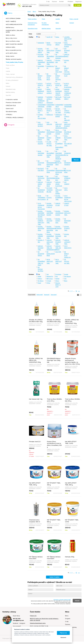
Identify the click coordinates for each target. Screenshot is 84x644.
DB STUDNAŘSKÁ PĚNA (50, 170)
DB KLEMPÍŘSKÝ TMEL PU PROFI (41, 262)
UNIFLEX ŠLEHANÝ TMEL (41, 248)
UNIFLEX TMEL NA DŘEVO (58, 248)
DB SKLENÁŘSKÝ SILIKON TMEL (50, 154)
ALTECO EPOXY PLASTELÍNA (67, 85)
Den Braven (67, 276)
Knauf (39, 283)
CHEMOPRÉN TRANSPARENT (67, 106)
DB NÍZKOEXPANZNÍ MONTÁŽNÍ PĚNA (50, 164)
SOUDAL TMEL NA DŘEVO (40, 51)
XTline (48, 283)
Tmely (43, 19)
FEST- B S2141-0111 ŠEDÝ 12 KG (39, 626)
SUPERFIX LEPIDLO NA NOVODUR (50, 100)
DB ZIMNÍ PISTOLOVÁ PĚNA (41, 178)
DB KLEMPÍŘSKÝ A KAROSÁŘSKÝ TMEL (59, 145)
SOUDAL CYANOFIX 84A (58, 228)
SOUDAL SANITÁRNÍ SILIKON (50, 213)
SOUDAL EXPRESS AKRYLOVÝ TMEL (41, 222)
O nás (67, 622)
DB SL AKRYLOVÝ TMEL (59, 261)
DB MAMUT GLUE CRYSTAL (67, 69)
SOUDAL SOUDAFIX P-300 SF (50, 205)
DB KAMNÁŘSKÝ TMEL (41, 132)
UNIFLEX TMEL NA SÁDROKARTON (50, 248)
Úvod (29, 12)
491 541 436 (27, 6)
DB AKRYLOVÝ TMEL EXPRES (59, 191)
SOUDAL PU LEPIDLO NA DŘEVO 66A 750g (36, 321)
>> (79, 291)
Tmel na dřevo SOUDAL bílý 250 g (72, 400)
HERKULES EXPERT (59, 116)
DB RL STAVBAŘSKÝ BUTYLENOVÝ (41, 198)
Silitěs (39, 276)
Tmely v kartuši (74, 19)
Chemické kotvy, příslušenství (32, 24)
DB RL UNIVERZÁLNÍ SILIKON (67, 45)
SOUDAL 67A (67, 61)
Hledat (69, 5)
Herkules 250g (70, 557)
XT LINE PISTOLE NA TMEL (49, 144)
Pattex (57, 37)
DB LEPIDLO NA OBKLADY (67, 117)
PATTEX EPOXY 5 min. (49, 111)
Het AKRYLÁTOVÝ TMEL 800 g (71, 484)
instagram (22, 623)
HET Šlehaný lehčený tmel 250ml (36, 558)
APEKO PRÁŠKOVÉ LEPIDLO (41, 91)
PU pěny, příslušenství (45, 24)
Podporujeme (6, 638)
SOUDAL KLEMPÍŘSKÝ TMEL (59, 198)
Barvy (10, 13)
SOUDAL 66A (58, 61)
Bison (66, 281)
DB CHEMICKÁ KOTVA (67, 153)
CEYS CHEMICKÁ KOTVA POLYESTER (41, 206)
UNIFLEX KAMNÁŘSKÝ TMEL (41, 62)
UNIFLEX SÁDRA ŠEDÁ (49, 184)
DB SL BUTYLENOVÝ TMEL (67, 138)
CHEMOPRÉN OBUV (59, 106)
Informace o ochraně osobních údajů (62, 600)
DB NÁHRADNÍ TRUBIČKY (67, 163)
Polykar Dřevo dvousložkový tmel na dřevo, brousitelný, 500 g (54, 444)
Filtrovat (76, 160)
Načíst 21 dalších (55, 577)
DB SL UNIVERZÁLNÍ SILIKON (50, 132)
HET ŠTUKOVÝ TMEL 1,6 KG (72, 521)
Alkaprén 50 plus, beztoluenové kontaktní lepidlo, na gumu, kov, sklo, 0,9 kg (72, 361)
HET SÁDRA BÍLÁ (57, 178)
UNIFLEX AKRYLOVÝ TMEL (50, 242)
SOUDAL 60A (67, 235)
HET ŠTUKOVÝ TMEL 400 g (54, 484)
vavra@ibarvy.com (18, 620)
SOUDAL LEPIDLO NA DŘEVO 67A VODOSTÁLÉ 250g (36, 360)
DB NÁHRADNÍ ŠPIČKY (41, 138)
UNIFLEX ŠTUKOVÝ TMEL (58, 242)
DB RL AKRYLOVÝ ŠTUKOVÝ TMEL (67, 125)
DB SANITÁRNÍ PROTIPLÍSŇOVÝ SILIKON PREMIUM (59, 155)
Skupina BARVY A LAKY (58, 285)
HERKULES (50, 115)
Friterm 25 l (33, 616)
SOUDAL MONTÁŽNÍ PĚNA (41, 228)
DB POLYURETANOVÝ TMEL (67, 144)
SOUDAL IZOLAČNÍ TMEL (49, 221)
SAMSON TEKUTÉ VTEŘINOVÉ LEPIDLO (67, 92)
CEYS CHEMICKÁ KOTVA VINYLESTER (67, 199)
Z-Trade (49, 281)
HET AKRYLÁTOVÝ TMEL (50, 51)
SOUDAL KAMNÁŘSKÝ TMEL (50, 236)
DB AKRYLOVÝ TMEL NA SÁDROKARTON (59, 125)
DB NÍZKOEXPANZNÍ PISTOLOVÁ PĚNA (59, 171)
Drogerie (11, 125)
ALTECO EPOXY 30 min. (58, 85)
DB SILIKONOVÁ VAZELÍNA (41, 190)
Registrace (78, 2)
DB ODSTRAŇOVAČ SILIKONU (59, 56)
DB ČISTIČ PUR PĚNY (41, 170)
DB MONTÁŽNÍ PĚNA (67, 221)
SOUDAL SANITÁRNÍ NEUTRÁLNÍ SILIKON (41, 214)
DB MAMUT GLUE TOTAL (40, 77)
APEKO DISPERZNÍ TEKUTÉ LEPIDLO (59, 92)
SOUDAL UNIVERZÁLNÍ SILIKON (59, 213)
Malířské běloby (46, 29)
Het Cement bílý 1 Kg (36, 399)
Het (48, 274)
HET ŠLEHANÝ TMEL (67, 51)
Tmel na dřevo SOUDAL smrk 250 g (54, 400)
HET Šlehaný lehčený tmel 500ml (54, 558)
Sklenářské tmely (33, 29)
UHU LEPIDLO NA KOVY (40, 124)
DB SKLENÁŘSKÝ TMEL (50, 56)
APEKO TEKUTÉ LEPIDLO (49, 91)
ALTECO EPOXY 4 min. (40, 85)
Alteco (57, 281)
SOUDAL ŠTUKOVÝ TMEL (67, 228)
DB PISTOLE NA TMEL (67, 261)
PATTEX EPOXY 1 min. (40, 111)
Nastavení (63, 637)
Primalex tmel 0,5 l (35, 442)
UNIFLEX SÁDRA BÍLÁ (40, 184)
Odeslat (77, 601)
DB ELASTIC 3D (49, 198)
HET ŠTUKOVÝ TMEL (58, 51)
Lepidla (58, 19)
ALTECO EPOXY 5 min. (49, 85)
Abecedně (54, 295)
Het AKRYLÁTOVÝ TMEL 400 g (35, 484)
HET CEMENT (67, 183)
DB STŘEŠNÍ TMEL (58, 138)
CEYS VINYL (66, 189)
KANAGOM (41, 43)
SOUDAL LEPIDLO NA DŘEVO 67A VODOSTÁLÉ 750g (72, 322)
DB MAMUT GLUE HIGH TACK (59, 69)
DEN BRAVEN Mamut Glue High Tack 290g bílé (54, 360)
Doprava (68, 624)
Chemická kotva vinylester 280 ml (34, 521)
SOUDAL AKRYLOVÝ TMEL (67, 213)
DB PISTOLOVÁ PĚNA (67, 170)
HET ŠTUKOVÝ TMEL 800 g (54, 521)
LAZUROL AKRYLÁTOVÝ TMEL (67, 39)
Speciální (58, 29)
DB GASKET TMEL (49, 138)
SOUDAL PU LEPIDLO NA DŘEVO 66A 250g (54, 321)
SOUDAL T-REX (41, 241)
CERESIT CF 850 (58, 204)
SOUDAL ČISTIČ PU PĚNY (58, 163)
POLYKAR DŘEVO (58, 44)
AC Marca (41, 281)
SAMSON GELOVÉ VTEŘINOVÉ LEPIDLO (41, 100)
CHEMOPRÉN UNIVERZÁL (41, 106)
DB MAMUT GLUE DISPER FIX (67, 255)
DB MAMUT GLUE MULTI (49, 77)
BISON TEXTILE (49, 44)
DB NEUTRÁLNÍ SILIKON (67, 132)
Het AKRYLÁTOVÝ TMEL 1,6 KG (71, 442)
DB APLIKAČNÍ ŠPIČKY (41, 254)
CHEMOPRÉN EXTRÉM (50, 106)
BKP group (50, 279)
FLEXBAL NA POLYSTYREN (41, 117)
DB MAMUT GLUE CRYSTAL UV (58, 78)
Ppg (57, 276)
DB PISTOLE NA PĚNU (40, 269)
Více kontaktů (17, 626)
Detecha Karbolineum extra (38, 623)
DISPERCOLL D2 (50, 67)
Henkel (57, 279)
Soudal (66, 274)
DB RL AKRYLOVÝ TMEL (50, 261)
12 (76, 291)
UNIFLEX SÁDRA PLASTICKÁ (59, 184)
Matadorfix (50, 276)
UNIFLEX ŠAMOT (67, 55)
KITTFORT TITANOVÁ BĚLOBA (50, 190)
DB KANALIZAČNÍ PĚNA (50, 254)
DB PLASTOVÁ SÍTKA (41, 163)
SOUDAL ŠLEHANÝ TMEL (58, 236)
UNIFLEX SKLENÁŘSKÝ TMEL (50, 62)
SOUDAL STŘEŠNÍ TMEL (40, 236)
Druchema (58, 274)
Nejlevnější (40, 295)
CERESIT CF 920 (67, 204)
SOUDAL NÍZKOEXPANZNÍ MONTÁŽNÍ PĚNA (50, 229)
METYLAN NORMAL (58, 98)
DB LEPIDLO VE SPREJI (67, 111)
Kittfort (40, 279)
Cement (72, 23)
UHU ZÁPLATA (49, 123)
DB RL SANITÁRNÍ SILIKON (41, 153)
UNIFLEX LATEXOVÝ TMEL (67, 242)
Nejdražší (47, 295)
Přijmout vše (63, 633)
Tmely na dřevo (32, 19)
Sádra (57, 23)
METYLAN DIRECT (67, 98)
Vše (39, 37)
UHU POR (58, 252)
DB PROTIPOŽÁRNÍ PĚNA (50, 178)
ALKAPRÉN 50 (41, 67)
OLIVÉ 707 (50, 37)
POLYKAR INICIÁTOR (41, 55)
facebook (16, 623)
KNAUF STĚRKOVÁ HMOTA (67, 178)
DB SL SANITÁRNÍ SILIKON (59, 132)
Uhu (65, 279)
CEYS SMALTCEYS (67, 247)
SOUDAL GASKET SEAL (58, 221)
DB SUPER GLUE (67, 75)
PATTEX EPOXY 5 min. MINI (58, 111)
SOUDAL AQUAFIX (40, 143)
